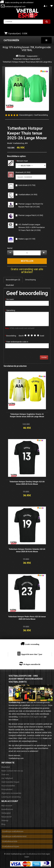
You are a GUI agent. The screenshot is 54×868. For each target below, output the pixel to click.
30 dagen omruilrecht (32, 664)
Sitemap (5, 820)
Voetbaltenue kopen (11, 846)
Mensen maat (22, 161)
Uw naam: (10, 299)
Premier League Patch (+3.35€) (31, 215)
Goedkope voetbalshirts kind (14, 836)
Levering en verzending (11, 797)
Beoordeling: (11, 336)
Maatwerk (19, 172)
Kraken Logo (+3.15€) (27, 239)
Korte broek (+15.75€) (27, 185)
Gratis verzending (32, 644)
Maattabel (10, 285)
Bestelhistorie (7, 809)
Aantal (10, 248)
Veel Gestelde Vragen (10, 782)
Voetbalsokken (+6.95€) (28, 195)
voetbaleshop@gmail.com (15, 7)
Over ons (5, 774)
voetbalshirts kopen (39, 705)
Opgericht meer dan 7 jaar (32, 654)
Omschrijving (30, 280)
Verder (44, 357)
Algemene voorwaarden (11, 793)
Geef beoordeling (41, 115)
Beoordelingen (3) (13, 280)
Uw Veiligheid (7, 778)
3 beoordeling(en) (26, 115)
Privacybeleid (7, 789)
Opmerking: (11, 310)
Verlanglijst (6, 813)
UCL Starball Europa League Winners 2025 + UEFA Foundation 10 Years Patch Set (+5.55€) (32, 227)
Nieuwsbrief (6, 817)
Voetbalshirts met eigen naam (31, 717)
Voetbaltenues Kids (34, 738)
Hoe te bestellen (8, 786)
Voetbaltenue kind (34, 854)
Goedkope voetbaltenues (13, 831)
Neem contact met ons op (12, 771)
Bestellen (27, 261)
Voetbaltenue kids (10, 841)
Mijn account (7, 806)
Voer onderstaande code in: (17, 342)
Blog (3, 824)
